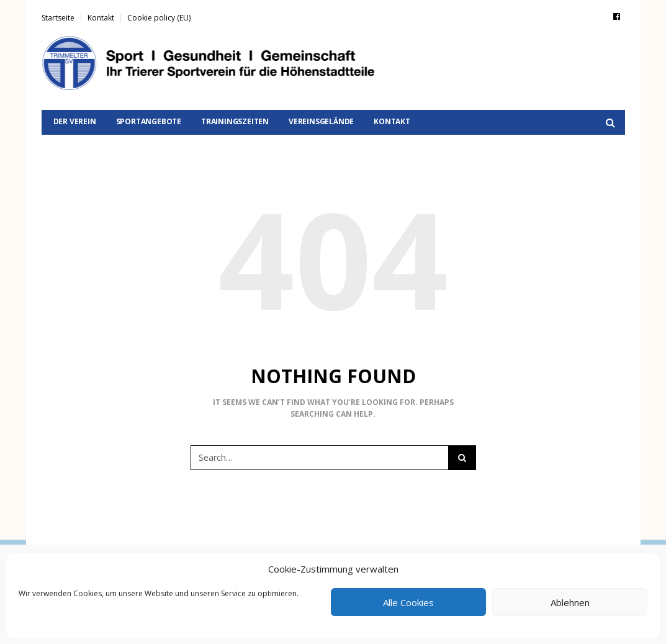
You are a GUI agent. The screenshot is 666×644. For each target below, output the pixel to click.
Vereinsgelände (321, 121)
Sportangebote (149, 121)
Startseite (58, 18)
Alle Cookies (408, 602)
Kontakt (101, 18)
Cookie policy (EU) (159, 18)
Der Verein (75, 121)
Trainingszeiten (235, 121)
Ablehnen (570, 602)
